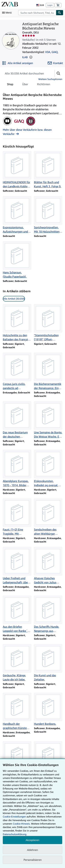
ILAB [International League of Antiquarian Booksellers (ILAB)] (25, 57)
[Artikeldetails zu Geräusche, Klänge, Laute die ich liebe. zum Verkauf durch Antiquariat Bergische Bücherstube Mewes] (17, 663)
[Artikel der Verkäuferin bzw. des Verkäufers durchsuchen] (25, 73)
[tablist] (29, 84)
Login (50, 5)
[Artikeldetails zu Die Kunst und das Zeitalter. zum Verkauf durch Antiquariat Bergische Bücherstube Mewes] (48, 663)
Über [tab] (25, 85)
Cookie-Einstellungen (14, 816)
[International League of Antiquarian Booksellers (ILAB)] (31, 126)
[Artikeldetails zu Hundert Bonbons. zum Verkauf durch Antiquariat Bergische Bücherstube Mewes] (48, 709)
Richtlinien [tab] (44, 85)
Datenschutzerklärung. (15, 834)
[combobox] (37, 13)
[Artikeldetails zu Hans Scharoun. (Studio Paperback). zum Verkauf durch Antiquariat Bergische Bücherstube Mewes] (17, 260)
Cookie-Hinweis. (22, 824)
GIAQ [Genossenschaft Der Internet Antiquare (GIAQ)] (55, 52)
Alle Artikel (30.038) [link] (14, 299)
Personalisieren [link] (33, 860)
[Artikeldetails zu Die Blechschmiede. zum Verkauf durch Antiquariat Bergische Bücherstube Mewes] (17, 758)
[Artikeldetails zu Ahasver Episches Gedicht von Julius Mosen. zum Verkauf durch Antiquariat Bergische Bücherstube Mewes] (48, 566)
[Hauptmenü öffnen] (8, 13)
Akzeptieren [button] (32, 840)
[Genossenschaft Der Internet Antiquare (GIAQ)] (19, 126)
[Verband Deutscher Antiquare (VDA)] (7, 126)
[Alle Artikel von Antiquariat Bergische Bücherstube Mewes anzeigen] (18, 63)
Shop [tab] (10, 85)
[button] (31, 57)
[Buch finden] (60, 13)
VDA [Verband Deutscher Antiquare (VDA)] (48, 52)
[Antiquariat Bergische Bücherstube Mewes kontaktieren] (55, 63)
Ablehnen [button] (32, 850)
